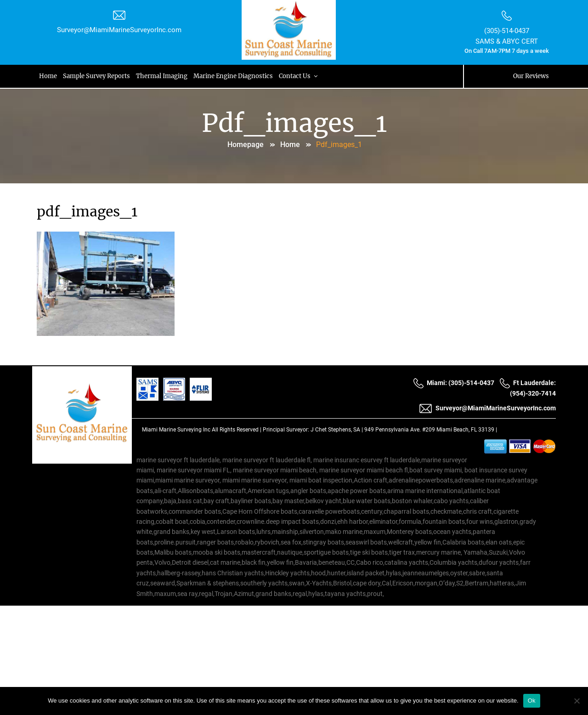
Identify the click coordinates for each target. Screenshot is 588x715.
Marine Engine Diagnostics (235, 76)
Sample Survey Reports (97, 76)
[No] (577, 701)
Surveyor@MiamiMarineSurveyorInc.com (119, 30)
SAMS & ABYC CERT (507, 41)
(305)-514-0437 (507, 31)
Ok (532, 701)
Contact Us (301, 76)
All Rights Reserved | (237, 430)
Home (48, 76)
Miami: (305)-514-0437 (454, 383)
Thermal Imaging (163, 76)
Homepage (246, 145)
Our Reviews (531, 76)
